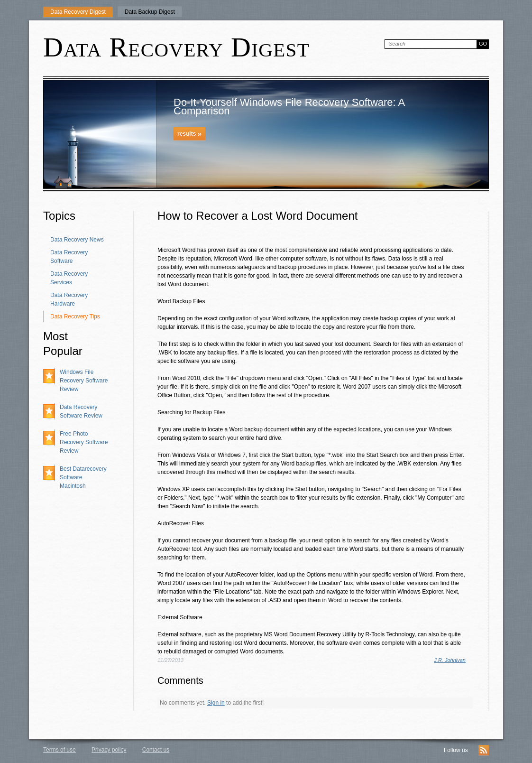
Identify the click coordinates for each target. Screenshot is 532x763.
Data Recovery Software (69, 257)
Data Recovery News (77, 240)
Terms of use (60, 750)
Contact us (156, 750)
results (189, 134)
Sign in (216, 703)
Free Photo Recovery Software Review (84, 442)
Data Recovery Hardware (69, 299)
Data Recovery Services (69, 278)
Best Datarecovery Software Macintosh (83, 477)
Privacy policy (109, 750)
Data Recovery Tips (75, 316)
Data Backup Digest (150, 12)
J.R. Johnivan (450, 660)
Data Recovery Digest (78, 12)
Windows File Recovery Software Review (84, 381)
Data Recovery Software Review (81, 411)
